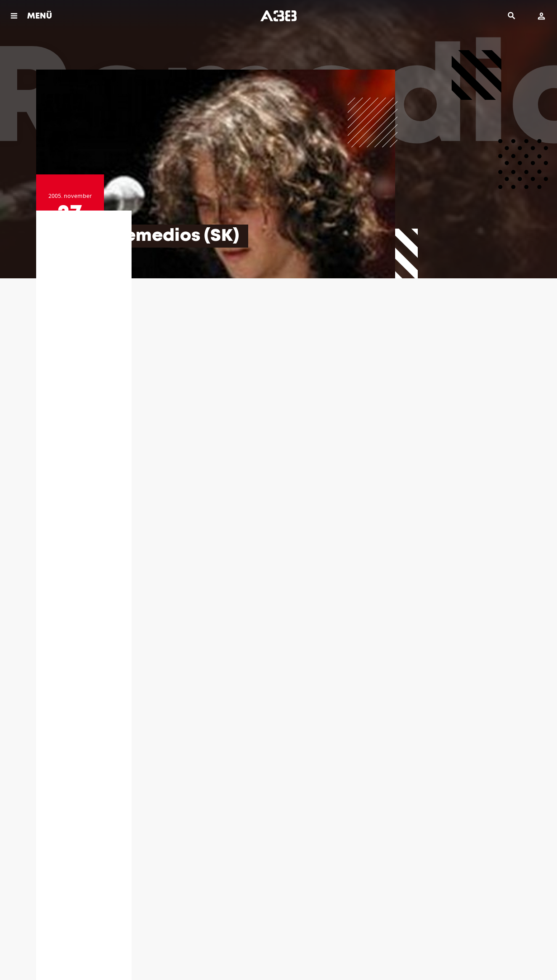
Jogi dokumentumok (90, 953)
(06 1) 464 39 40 (222, 847)
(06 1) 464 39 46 (353, 847)
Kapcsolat (175, 953)
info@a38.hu (92, 856)
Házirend (45, 953)
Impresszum (139, 953)
